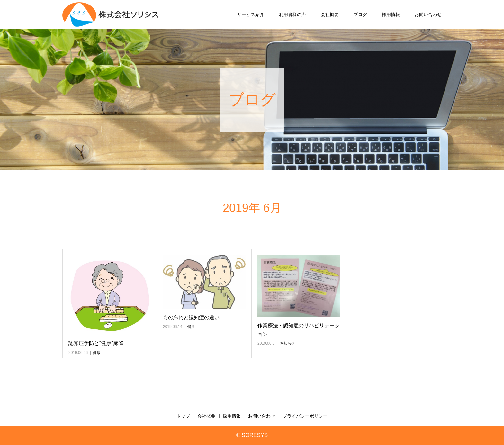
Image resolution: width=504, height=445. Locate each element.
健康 (97, 353)
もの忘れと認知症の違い (191, 318)
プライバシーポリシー (305, 416)
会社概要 (330, 14)
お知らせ (287, 343)
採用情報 (391, 14)
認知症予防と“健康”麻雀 (96, 343)
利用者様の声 (292, 14)
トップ (183, 416)
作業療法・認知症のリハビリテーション (299, 330)
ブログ (360, 14)
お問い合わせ (428, 14)
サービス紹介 (251, 14)
